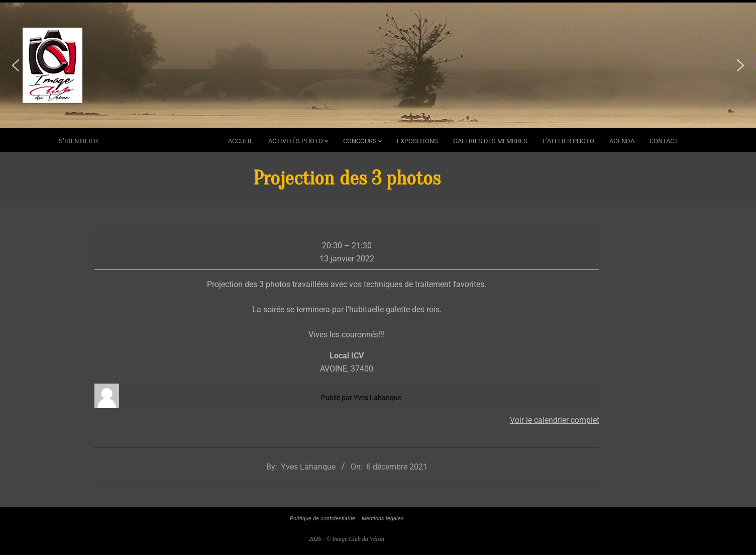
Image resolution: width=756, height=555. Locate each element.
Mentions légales (383, 519)
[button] (16, 65)
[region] (378, 65)
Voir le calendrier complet (555, 420)
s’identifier (78, 141)
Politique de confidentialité (322, 519)
